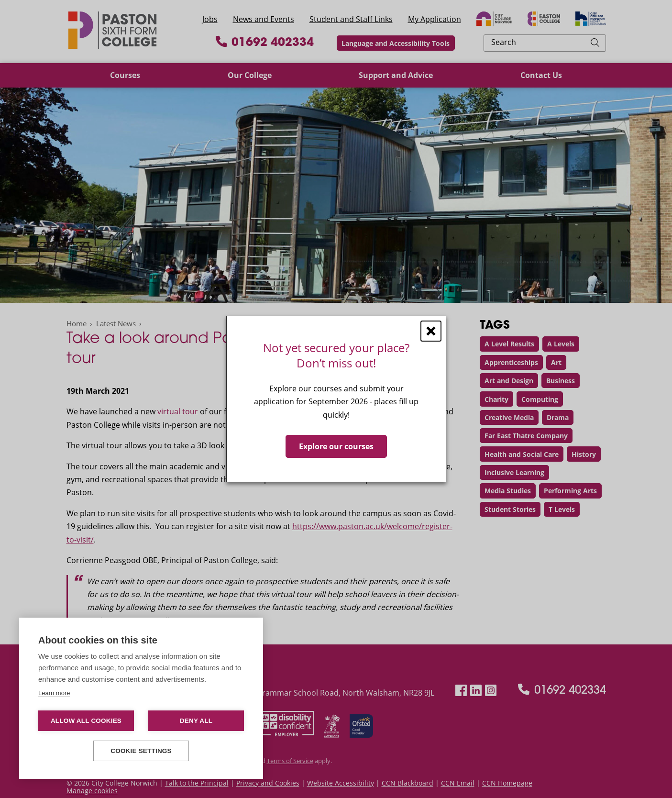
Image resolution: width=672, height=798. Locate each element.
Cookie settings (141, 751)
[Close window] (431, 331)
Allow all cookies (86, 721)
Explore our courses (336, 446)
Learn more (54, 693)
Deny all (196, 721)
